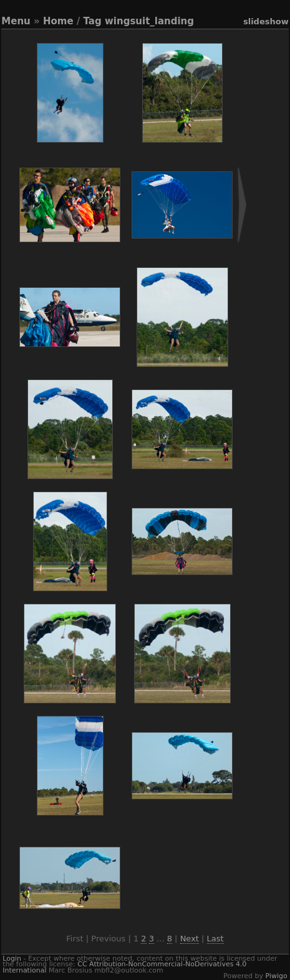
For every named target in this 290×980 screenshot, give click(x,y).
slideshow (266, 21)
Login (12, 959)
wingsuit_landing (149, 21)
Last (215, 939)
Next (190, 939)
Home (58, 21)
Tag (93, 21)
